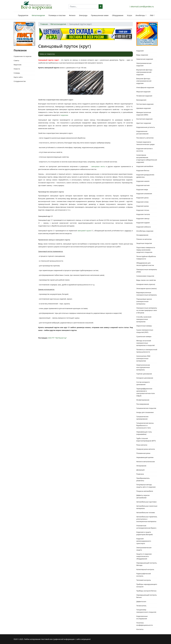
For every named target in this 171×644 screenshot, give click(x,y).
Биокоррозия (141, 100)
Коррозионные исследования (142, 617)
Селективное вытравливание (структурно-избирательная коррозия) (147, 159)
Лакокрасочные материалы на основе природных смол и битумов (147, 310)
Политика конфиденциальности (144, 624)
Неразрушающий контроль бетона (147, 596)
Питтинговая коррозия (145, 104)
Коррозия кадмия (143, 223)
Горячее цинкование (144, 374)
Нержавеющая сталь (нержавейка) (144, 433)
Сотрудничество (20, 81)
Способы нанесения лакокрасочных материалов (144, 319)
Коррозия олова (142, 202)
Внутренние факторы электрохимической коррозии (144, 72)
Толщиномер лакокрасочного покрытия (146, 611)
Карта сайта (18, 77)
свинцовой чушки (84, 231)
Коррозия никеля (143, 181)
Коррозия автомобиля (145, 166)
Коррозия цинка (142, 198)
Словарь (17, 73)
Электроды (83, 15)
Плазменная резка (143, 453)
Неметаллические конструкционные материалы (143, 367)
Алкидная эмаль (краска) (146, 284)
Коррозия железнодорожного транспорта (144, 541)
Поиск (101, 7)
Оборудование (118, 15)
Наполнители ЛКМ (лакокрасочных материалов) (143, 358)
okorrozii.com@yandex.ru (142, 7)
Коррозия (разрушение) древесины (145, 176)
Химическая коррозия (145, 59)
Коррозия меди (142, 189)
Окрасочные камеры (144, 326)
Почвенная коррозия (144, 96)
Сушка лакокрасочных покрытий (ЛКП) (145, 331)
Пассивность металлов (145, 138)
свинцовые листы (98, 166)
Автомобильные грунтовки (146, 502)
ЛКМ (152, 15)
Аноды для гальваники (145, 412)
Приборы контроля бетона (146, 591)
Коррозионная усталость (146, 127)
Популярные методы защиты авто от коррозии (146, 486)
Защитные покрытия (144, 243)
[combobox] (84, 7)
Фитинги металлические (146, 462)
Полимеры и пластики (57, 15)
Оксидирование (142, 235)
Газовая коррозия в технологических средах (145, 143)
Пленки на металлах (144, 239)
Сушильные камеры (144, 336)
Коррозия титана (143, 210)
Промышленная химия (100, 15)
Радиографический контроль (144, 575)
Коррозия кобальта (144, 227)
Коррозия (140, 51)
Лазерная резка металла (146, 449)
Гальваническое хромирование (142, 418)
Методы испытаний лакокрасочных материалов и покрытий (145, 343)
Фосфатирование (143, 400)
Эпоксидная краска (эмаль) (146, 288)
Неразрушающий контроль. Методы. (147, 564)
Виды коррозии (142, 55)
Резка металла (142, 445)
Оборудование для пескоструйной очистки (145, 264)
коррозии (64, 115)
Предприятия (23, 15)
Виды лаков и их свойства (146, 280)
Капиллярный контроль (145, 569)
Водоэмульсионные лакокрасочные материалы (147, 294)
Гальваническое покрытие (146, 408)
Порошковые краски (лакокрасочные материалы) (144, 301)
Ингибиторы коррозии (145, 231)
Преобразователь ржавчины (143, 479)
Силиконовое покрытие (145, 276)
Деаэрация (140, 470)
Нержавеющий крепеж (145, 457)
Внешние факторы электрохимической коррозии (144, 81)
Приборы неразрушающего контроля (147, 585)
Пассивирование (143, 404)
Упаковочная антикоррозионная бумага (146, 527)
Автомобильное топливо (146, 512)
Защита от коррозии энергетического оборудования (144, 556)
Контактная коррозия (144, 119)
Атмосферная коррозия (145, 87)
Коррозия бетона (143, 170)
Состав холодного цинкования (143, 383)
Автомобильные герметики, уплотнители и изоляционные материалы (147, 519)
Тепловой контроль (144, 580)
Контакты (140, 629)
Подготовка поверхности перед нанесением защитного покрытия (146, 250)
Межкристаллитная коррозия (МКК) (144, 114)
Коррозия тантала (143, 214)
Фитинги (72, 15)
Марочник (18, 65)
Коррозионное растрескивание (142, 132)
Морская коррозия (143, 92)
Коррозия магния (143, 185)
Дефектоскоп (141, 601)
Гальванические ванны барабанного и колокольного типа (145, 425)
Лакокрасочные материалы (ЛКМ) (147, 271)
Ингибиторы (140, 15)
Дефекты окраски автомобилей (143, 496)
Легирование (141, 466)
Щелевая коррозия (144, 108)
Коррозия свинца (143, 218)
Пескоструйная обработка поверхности (146, 258)
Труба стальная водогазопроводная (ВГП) (146, 440)
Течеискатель (141, 606)
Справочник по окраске (23, 56)
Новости (17, 69)
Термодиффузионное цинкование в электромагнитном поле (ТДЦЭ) (145, 392)
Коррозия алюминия (144, 194)
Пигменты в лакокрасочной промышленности (147, 351)
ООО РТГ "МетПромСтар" (57, 338)
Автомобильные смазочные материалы (147, 507)
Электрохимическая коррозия (144, 64)
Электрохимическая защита (144, 549)
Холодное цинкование (145, 378)
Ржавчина (140, 474)
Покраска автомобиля (145, 491)
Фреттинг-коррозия (144, 123)
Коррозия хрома (142, 206)
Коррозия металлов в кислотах (144, 150)
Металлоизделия (38, 15)
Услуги (129, 15)
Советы (16, 60)
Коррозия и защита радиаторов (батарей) (144, 533)
